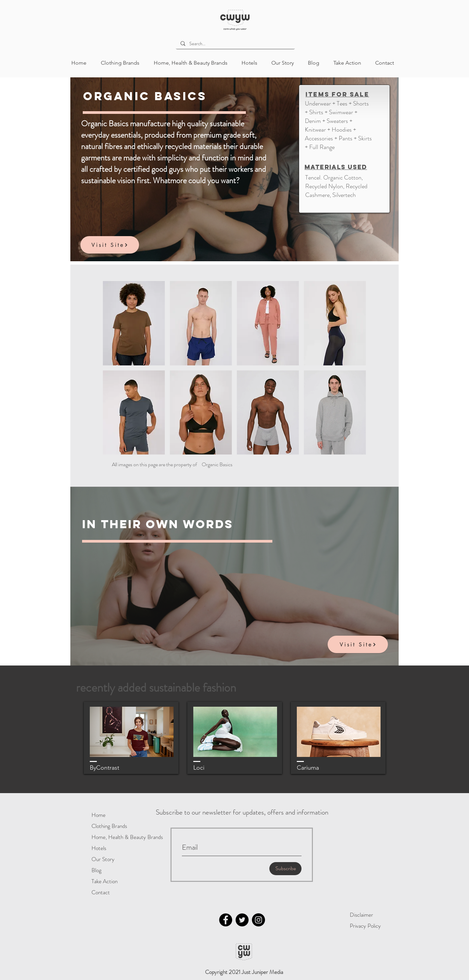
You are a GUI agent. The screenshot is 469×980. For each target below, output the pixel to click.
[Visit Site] (110, 245)
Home (98, 815)
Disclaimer (361, 915)
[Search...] (235, 44)
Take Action (105, 881)
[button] (134, 323)
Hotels (99, 848)
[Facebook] (226, 920)
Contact (101, 892)
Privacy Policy (365, 926)
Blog (96, 870)
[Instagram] (258, 920)
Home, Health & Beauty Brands (113, 837)
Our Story (103, 859)
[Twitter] (242, 920)
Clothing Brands (109, 826)
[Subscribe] (285, 869)
